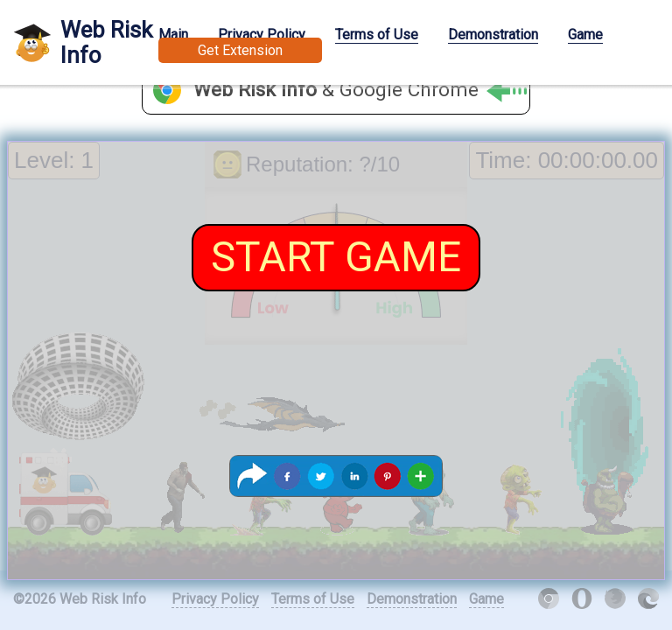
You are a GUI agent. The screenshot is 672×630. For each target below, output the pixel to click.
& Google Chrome (360, 91)
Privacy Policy (262, 35)
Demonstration (493, 35)
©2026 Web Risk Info (80, 599)
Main (173, 35)
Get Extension (240, 50)
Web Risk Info (106, 42)
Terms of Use (377, 35)
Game (585, 35)
